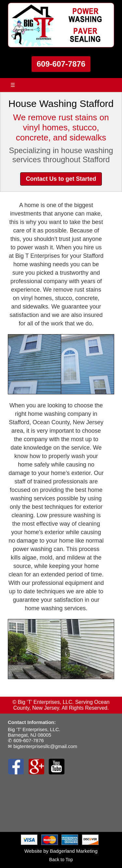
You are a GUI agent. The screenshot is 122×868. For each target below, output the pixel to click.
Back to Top (61, 860)
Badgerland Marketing (74, 851)
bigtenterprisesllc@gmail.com (45, 746)
